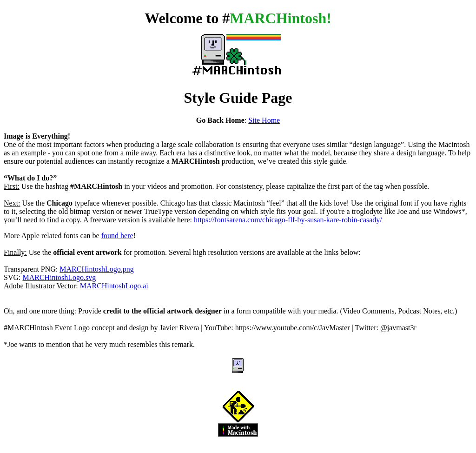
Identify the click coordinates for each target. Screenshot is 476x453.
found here (117, 236)
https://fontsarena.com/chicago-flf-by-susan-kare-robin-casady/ (288, 220)
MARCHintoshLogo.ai (114, 286)
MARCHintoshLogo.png (97, 269)
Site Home (264, 120)
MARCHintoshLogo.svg (59, 277)
